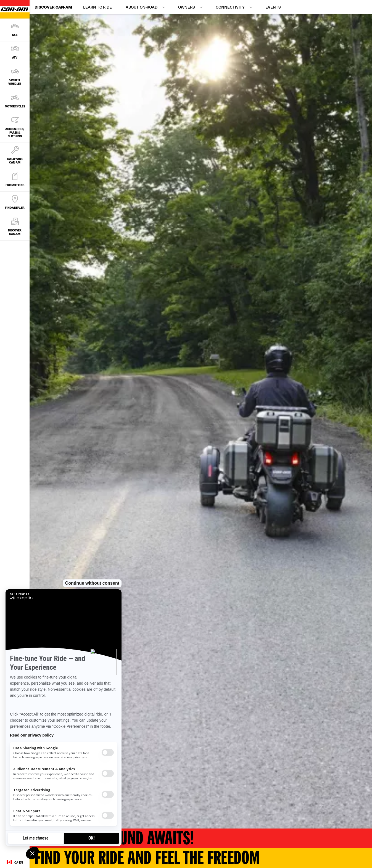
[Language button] (15, 862)
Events (273, 7)
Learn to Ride (97, 7)
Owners (187, 7)
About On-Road (142, 7)
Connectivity (230, 7)
